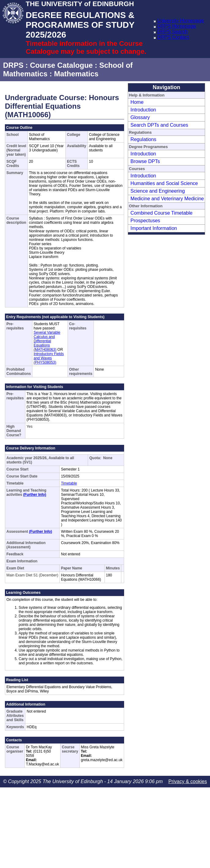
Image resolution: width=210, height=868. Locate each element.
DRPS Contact (173, 37)
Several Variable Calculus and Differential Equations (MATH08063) (47, 341)
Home (137, 102)
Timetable (69, 483)
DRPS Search (172, 32)
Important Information (154, 228)
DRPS (13, 65)
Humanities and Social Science (164, 183)
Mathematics (76, 74)
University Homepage (181, 21)
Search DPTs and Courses (159, 125)
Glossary (140, 117)
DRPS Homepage (177, 26)
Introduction (143, 110)
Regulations (144, 139)
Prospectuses (145, 221)
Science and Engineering (158, 191)
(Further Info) (35, 495)
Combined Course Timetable (162, 213)
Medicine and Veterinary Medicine (167, 199)
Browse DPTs (145, 161)
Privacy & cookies (188, 781)
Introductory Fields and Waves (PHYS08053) (49, 358)
